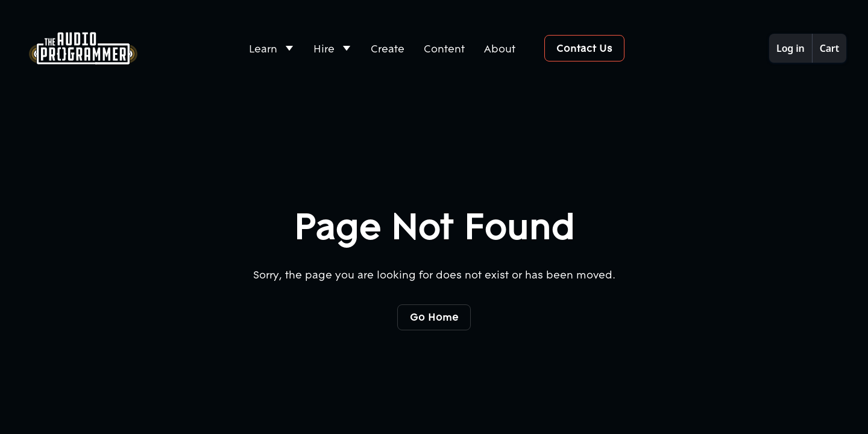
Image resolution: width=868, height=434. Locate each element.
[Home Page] (83, 48)
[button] (272, 49)
